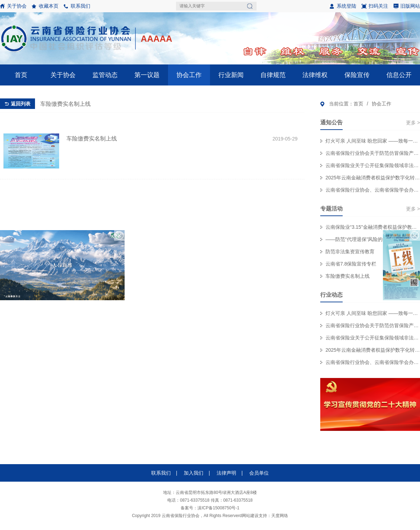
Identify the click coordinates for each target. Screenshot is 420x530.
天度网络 (280, 516)
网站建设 (250, 516)
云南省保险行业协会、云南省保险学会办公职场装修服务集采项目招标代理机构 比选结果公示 (373, 190)
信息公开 (399, 75)
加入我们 (194, 473)
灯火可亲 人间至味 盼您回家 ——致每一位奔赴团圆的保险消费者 (373, 141)
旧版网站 (410, 6)
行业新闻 (231, 75)
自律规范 (273, 75)
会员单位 (259, 473)
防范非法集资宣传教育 (350, 252)
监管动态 (105, 75)
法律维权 (315, 75)
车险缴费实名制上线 (348, 276)
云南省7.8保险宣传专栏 (351, 264)
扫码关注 (375, 8)
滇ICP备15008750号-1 (218, 508)
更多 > (413, 123)
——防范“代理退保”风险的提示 (359, 239)
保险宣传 (357, 75)
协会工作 (189, 75)
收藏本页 (49, 6)
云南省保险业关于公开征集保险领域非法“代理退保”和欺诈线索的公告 (373, 165)
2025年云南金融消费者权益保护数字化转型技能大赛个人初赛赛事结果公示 (373, 178)
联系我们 (80, 6)
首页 (21, 75)
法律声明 (226, 473)
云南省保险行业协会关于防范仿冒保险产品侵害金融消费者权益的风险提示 (373, 153)
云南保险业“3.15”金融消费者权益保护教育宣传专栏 (373, 227)
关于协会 (17, 6)
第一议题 (147, 75)
